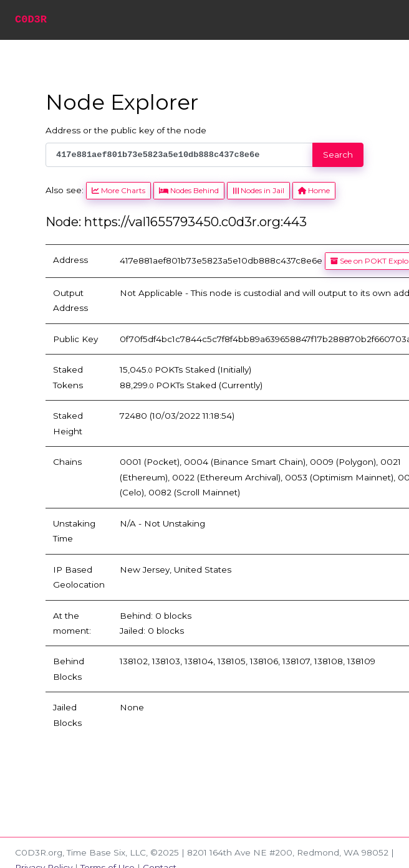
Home (314, 190)
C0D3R (31, 20)
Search (338, 155)
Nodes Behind (189, 190)
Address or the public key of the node (126, 130)
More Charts (118, 190)
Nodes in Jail (258, 190)
